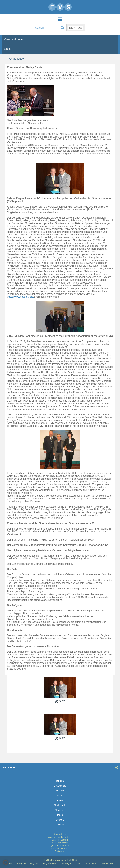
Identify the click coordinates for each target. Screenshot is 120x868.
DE (80, 28)
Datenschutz (107, 863)
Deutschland (60, 786)
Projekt (79, 863)
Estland (60, 791)
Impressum (92, 863)
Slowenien (60, 810)
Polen (60, 815)
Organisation (49, 863)
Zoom (60, 701)
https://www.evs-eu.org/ (21, 297)
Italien (60, 795)
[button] (6, 862)
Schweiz (60, 820)
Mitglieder (35, 863)
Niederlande (60, 805)
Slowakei (60, 825)
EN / (72, 28)
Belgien (60, 781)
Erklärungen (66, 863)
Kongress (21, 863)
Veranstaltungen (14, 39)
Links (7, 49)
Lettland (60, 800)
